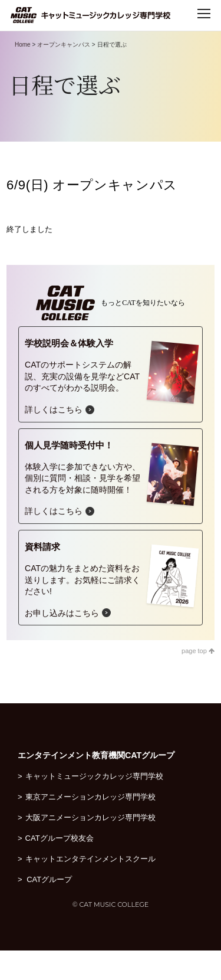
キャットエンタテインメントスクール (90, 859)
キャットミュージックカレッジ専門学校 (94, 776)
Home (23, 45)
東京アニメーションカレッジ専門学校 (90, 797)
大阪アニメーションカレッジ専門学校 (90, 817)
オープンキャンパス (64, 45)
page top (198, 651)
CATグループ (55, 879)
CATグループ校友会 (60, 838)
